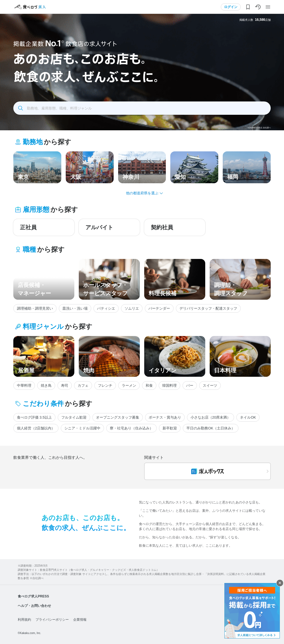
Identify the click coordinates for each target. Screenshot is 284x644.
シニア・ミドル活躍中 (82, 428)
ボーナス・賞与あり (165, 417)
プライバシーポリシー (52, 620)
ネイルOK (248, 417)
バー (190, 385)
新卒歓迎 (170, 428)
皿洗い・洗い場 (75, 308)
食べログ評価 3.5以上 (34, 417)
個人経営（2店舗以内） (36, 428)
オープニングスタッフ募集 (118, 417)
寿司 (65, 385)
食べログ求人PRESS (33, 596)
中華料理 (24, 385)
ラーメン (129, 385)
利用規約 (24, 620)
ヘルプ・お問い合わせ (34, 606)
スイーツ (210, 385)
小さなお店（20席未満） (211, 417)
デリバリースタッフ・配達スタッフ (208, 308)
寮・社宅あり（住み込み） (131, 428)
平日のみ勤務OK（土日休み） (211, 428)
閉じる (280, 583)
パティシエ (106, 308)
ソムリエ (132, 308)
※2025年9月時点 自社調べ (259, 128)
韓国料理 (169, 385)
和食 (149, 385)
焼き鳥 (46, 385)
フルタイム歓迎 (74, 417)
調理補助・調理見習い (35, 308)
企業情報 (80, 620)
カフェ (83, 385)
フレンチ (105, 385)
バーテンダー (159, 308)
